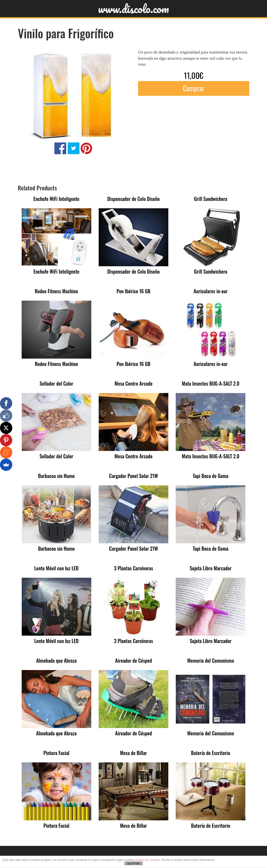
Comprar (194, 88)
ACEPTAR (133, 864)
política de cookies (148, 860)
